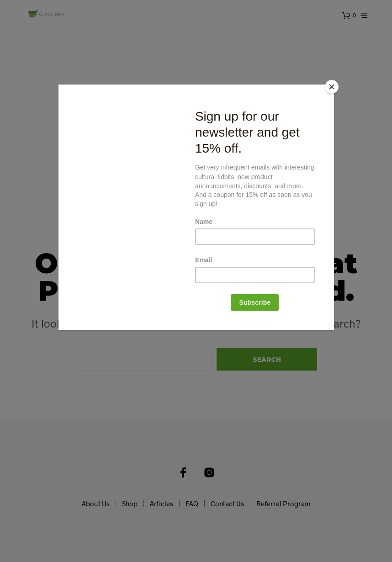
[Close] (332, 87)
